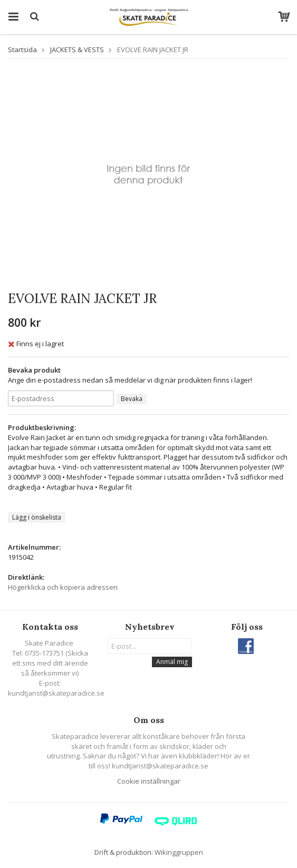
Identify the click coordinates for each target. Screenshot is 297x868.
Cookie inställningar (149, 781)
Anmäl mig (172, 662)
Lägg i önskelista (37, 517)
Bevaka (132, 399)
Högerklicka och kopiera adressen (63, 587)
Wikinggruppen (179, 852)
